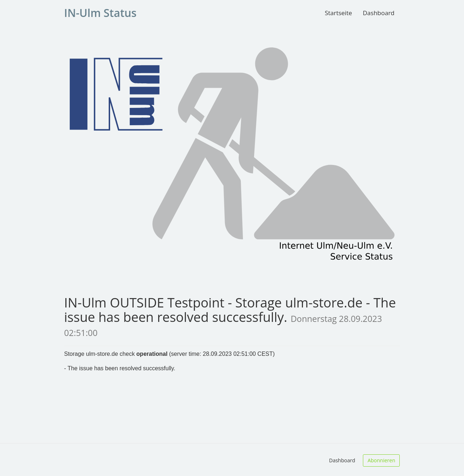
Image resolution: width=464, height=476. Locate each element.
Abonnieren (381, 460)
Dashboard (379, 13)
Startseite (338, 13)
